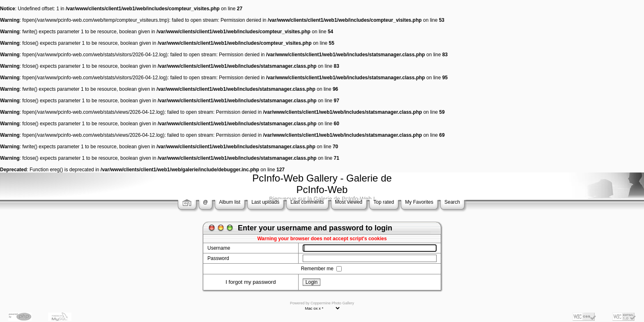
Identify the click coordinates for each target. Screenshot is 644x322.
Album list (230, 202)
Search (452, 202)
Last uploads (265, 202)
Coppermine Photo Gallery (332, 303)
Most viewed (349, 202)
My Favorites (419, 202)
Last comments (307, 202)
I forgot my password (251, 282)
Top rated (384, 202)
